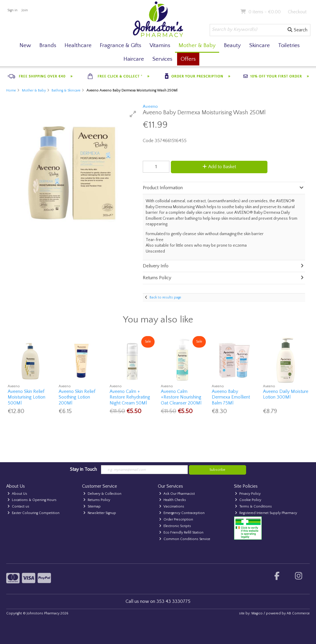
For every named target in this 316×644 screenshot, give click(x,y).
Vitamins (160, 45)
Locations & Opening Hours (32, 500)
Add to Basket (219, 167)
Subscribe (217, 470)
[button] (133, 114)
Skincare (259, 45)
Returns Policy (97, 500)
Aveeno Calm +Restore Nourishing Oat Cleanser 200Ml (181, 397)
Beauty (232, 45)
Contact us (18, 506)
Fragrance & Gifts (121, 45)
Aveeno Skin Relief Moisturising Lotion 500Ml (27, 397)
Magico (257, 613)
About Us (17, 494)
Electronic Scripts (175, 526)
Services (162, 59)
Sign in (12, 10)
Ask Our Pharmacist (177, 494)
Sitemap (92, 506)
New (25, 45)
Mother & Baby (197, 45)
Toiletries (289, 45)
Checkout (297, 12)
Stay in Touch (83, 469)
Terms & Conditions (253, 506)
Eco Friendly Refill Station (181, 533)
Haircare (134, 59)
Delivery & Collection (102, 494)
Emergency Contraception (182, 513)
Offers (188, 59)
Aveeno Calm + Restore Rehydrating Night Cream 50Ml (130, 397)
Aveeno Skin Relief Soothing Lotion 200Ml (77, 397)
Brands (48, 45)
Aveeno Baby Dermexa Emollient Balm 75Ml (231, 397)
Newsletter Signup (100, 513)
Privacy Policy (248, 494)
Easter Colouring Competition (33, 513)
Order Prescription (176, 519)
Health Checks (173, 500)
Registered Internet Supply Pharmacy (266, 513)
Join (25, 10)
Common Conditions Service (185, 539)
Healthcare (78, 45)
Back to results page (165, 297)
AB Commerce (298, 613)
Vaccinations (172, 506)
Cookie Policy (248, 500)
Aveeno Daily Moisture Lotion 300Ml (286, 394)
